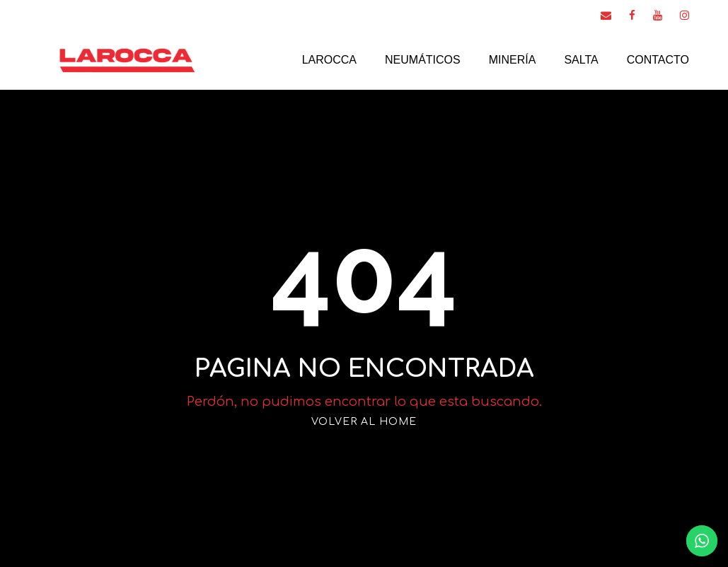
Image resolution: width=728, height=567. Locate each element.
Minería (513, 60)
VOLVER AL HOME (364, 422)
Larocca (329, 60)
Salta (581, 60)
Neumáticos (423, 60)
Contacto (658, 60)
